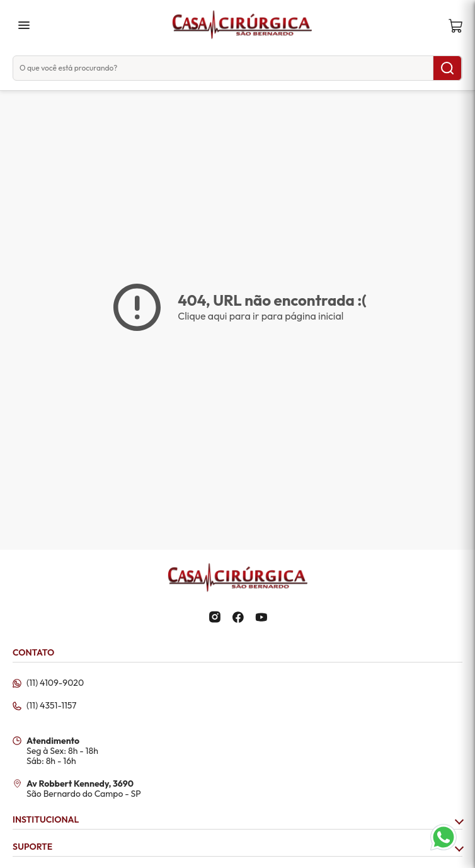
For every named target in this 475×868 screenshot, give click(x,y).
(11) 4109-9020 (55, 683)
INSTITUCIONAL (237, 820)
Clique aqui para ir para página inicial (260, 316)
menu (24, 25)
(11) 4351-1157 (51, 706)
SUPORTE (237, 847)
